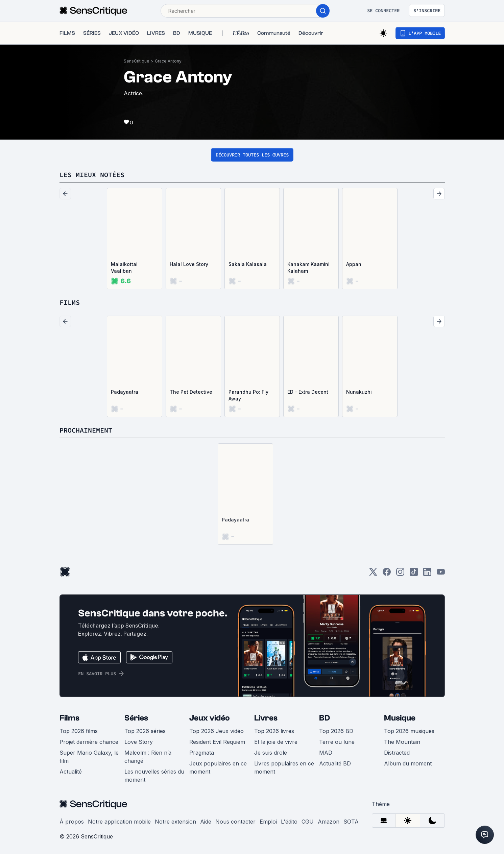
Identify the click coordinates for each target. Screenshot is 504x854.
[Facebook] (387, 574)
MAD (326, 753)
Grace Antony (168, 61)
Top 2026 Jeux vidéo (217, 731)
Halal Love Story (189, 264)
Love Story (139, 742)
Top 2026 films (79, 731)
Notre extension (175, 822)
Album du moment (408, 763)
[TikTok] (414, 574)
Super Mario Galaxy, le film (89, 757)
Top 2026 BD (336, 731)
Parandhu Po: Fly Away (248, 395)
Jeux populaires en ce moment (218, 767)
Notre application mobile (119, 822)
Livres (266, 718)
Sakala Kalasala (248, 264)
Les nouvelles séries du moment (154, 776)
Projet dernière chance (89, 742)
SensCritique (137, 61)
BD (325, 718)
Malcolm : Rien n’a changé (148, 757)
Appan (354, 264)
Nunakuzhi (359, 392)
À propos (72, 822)
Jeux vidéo (210, 718)
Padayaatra (125, 392)
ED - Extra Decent (308, 392)
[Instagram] (400, 574)
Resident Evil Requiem (217, 742)
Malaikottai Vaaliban (124, 267)
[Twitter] (373, 574)
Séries (136, 718)
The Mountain (402, 742)
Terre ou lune (337, 742)
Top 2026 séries (145, 731)
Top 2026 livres (274, 731)
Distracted (397, 753)
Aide (206, 822)
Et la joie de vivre (276, 742)
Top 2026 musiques (409, 731)
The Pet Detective (191, 392)
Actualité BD (335, 763)
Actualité (71, 772)
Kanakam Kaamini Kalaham (308, 267)
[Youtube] (441, 574)
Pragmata (202, 753)
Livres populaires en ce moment (284, 767)
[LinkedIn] (427, 574)
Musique (400, 718)
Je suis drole (271, 753)
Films (69, 718)
